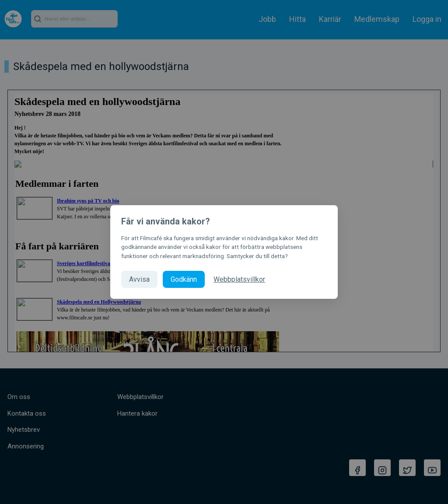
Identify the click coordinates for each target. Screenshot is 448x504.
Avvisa (139, 279)
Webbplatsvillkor (239, 279)
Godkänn (184, 279)
